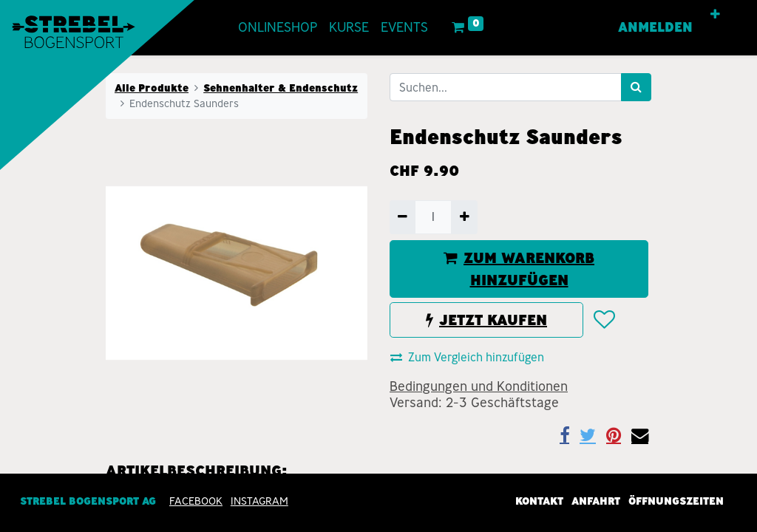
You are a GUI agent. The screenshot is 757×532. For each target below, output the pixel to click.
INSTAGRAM (259, 501)
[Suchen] (636, 87)
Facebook (196, 501)
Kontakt (539, 501)
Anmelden (655, 27)
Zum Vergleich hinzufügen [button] (467, 357)
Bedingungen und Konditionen (479, 386)
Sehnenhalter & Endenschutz (281, 88)
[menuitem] (278, 28)
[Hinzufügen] (464, 217)
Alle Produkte (152, 88)
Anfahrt (596, 501)
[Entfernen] (403, 217)
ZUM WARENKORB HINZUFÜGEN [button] (519, 269)
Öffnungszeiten (676, 501)
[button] (715, 15)
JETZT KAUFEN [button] (486, 320)
